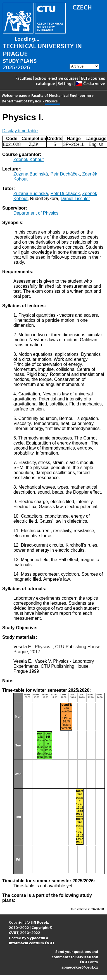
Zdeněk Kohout (29, 159)
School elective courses (57, 78)
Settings (66, 83)
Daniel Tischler (75, 199)
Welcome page (15, 95)
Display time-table (20, 131)
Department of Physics (21, 101)
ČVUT (14, 932)
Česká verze (90, 83)
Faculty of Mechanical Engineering (61, 95)
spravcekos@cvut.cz (80, 967)
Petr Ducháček (65, 174)
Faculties (24, 78)
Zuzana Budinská (31, 174)
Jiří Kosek (39, 922)
